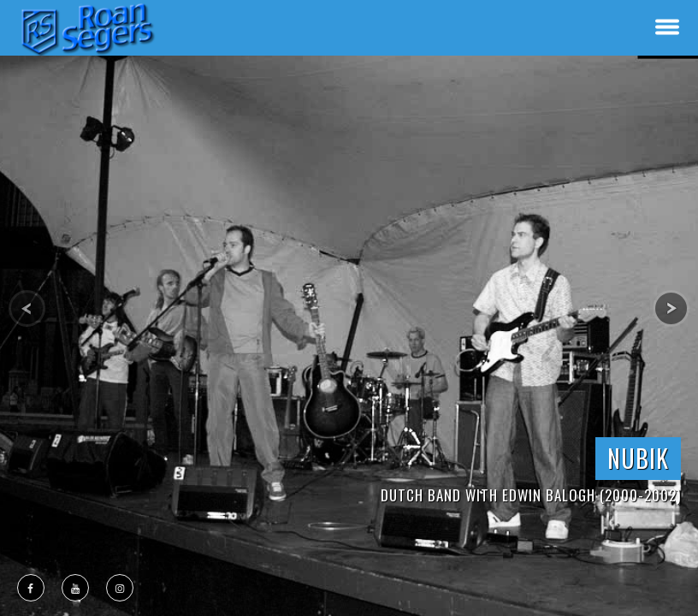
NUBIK (638, 458)
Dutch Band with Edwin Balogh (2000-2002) (531, 495)
